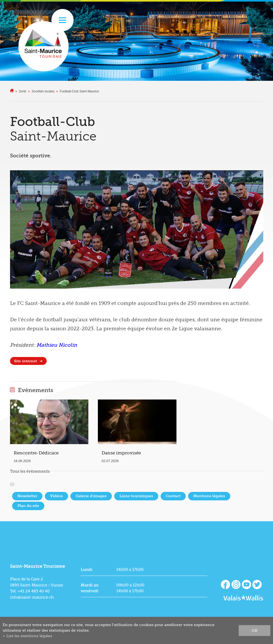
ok (255, 630)
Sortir (23, 91)
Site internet (25, 361)
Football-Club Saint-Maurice (79, 91)
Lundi (87, 570)
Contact (173, 496)
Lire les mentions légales (29, 636)
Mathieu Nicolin (57, 345)
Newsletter (27, 496)
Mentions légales (209, 496)
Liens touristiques (136, 496)
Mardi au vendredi (90, 588)
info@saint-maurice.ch (32, 597)
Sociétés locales (43, 91)
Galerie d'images (91, 496)
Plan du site (28, 506)
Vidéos (56, 496)
